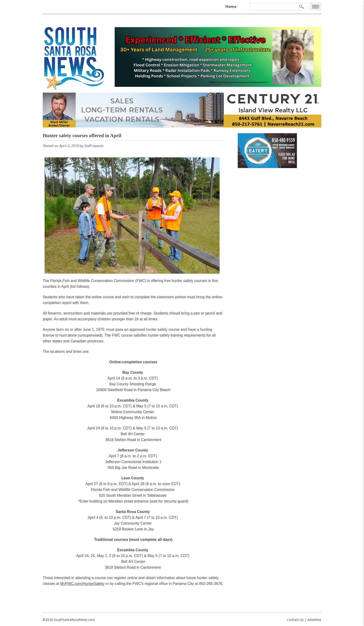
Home (231, 6)
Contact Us (295, 620)
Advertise (314, 620)
